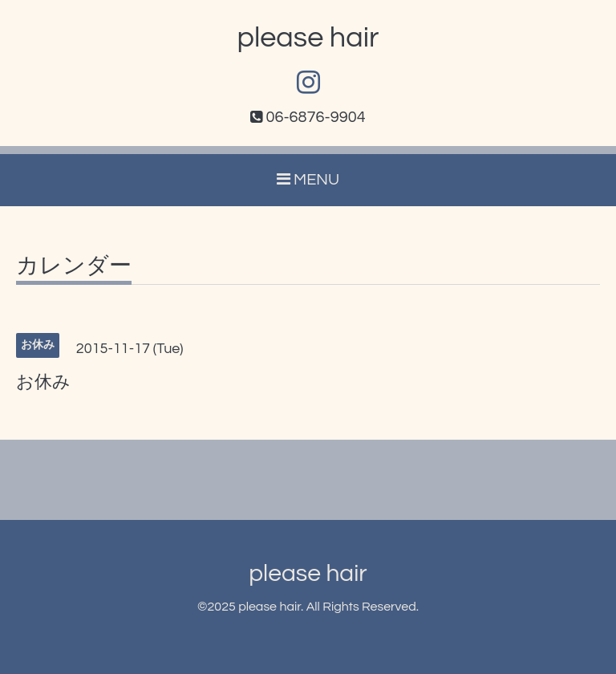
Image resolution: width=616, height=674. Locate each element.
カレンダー (74, 266)
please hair (308, 38)
